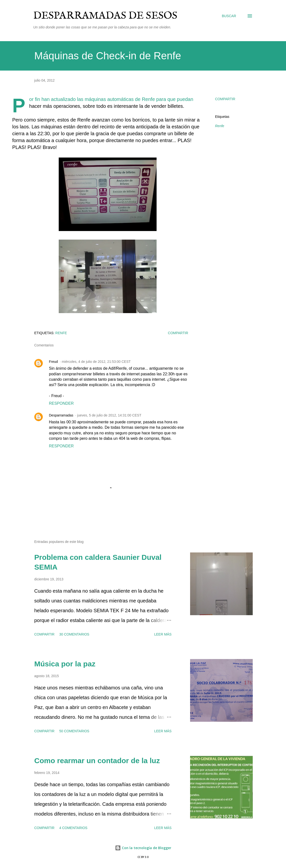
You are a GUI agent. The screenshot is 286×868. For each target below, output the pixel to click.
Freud (53, 362)
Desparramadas (61, 415)
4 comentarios (73, 828)
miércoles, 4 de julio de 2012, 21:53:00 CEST (96, 362)
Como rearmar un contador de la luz (97, 761)
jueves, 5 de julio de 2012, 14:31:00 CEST (109, 415)
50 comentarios (74, 731)
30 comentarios (74, 634)
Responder (61, 403)
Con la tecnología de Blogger (143, 848)
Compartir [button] (225, 99)
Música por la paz (65, 664)
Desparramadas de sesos (105, 16)
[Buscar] (229, 16)
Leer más (163, 634)
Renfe (220, 126)
